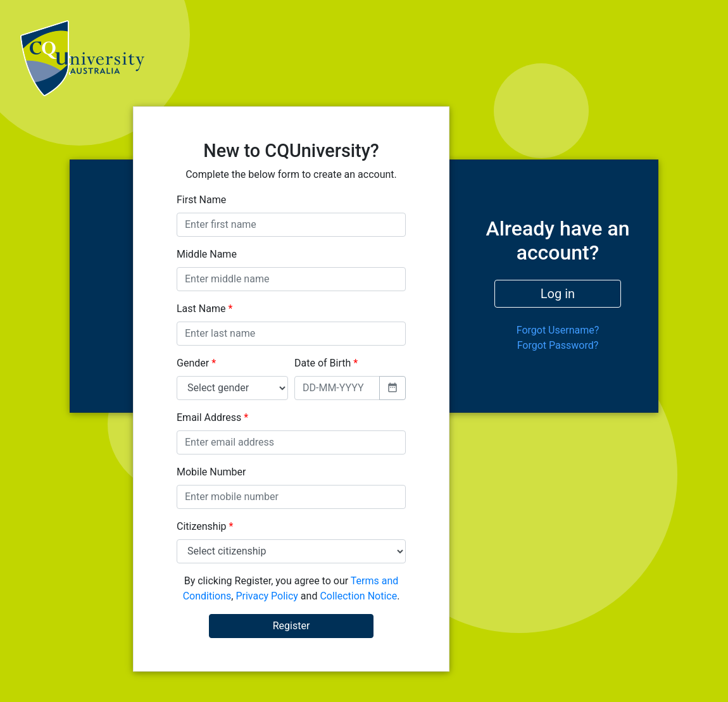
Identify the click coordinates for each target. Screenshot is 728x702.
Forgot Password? (558, 345)
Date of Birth (326, 363)
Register (292, 626)
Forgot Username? (558, 330)
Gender (196, 363)
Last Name (204, 309)
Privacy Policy (267, 596)
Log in (558, 294)
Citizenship (205, 526)
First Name (201, 200)
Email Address (212, 417)
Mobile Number (211, 472)
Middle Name (207, 254)
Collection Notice (358, 596)
